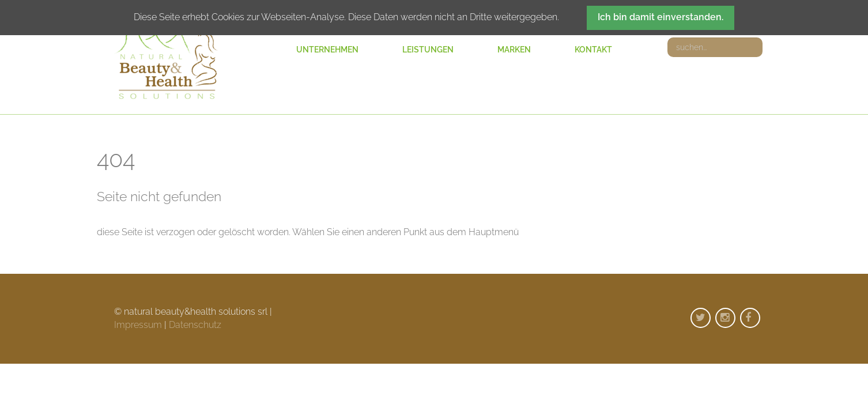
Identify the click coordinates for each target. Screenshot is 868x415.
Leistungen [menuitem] (428, 50)
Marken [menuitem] (514, 50)
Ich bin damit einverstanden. (661, 17)
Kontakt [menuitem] (593, 50)
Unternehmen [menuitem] (327, 50)
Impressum (138, 325)
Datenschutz (195, 325)
